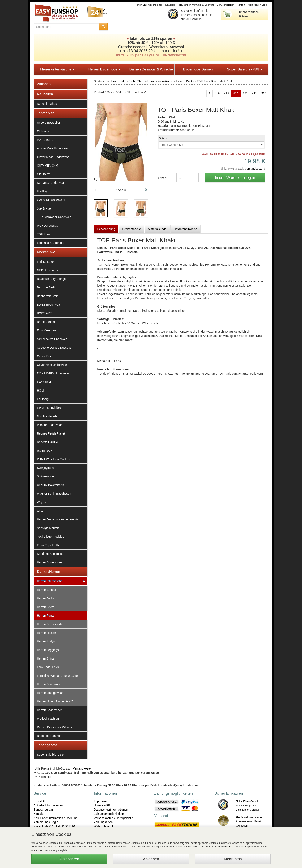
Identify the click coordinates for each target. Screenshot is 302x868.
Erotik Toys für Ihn (49, 545)
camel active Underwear (53, 339)
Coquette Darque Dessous (54, 348)
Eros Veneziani (47, 330)
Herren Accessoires (50, 562)
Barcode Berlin (47, 287)
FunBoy (42, 191)
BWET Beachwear (49, 305)
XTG (40, 511)
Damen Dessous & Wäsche (151, 69)
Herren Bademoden (50, 710)
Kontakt (241, 5)
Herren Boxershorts (50, 624)
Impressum (101, 801)
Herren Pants (46, 616)
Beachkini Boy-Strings (51, 279)
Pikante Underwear (49, 425)
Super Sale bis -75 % (51, 755)
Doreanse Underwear (51, 183)
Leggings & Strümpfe (51, 243)
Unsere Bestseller (49, 123)
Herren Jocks (46, 598)
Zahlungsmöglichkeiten (109, 814)
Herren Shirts (46, 658)
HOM (40, 391)
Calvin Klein (45, 356)
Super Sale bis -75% (245, 69)
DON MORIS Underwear (53, 373)
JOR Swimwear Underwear (55, 217)
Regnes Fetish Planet (51, 433)
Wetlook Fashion (48, 719)
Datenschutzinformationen (111, 810)
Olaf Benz (43, 174)
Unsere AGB (102, 805)
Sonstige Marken (48, 528)
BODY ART (44, 313)
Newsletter (171, 5)
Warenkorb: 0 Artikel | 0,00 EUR (54, 826)
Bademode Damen (198, 69)
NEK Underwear (48, 270)
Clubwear (43, 131)
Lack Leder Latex (48, 667)
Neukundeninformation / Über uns (197, 5)
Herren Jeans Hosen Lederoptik (58, 519)
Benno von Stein (48, 296)
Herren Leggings (48, 650)
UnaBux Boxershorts (50, 485)
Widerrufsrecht (103, 826)
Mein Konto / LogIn (258, 5)
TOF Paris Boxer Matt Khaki (215, 81)
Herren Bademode (104, 69)
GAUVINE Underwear (51, 200)
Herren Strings (46, 590)
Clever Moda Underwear (53, 157)
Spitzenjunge (45, 476)
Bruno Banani (46, 322)
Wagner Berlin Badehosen (54, 494)
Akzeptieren (69, 859)
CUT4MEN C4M (48, 166)
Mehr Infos (233, 859)
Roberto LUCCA (48, 442)
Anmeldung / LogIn (46, 822)
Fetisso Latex (46, 262)
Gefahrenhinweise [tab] (185, 229)
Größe (163, 138)
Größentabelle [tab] (132, 229)
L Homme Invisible (49, 408)
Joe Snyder (44, 208)
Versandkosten (254, 169)
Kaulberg (43, 399)
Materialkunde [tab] (157, 229)
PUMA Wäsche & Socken (53, 459)
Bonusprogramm (226, 5)
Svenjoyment (45, 468)
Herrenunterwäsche (57, 69)
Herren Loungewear (50, 693)
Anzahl (162, 178)
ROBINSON (45, 451)
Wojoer (42, 502)
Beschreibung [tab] (106, 229)
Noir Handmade (47, 416)
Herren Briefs (46, 607)
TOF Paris (44, 234)
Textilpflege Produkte (51, 537)
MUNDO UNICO (48, 226)
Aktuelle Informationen (48, 805)
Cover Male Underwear (52, 365)
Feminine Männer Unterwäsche (57, 676)
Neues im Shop (47, 104)
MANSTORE (45, 140)
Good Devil (44, 382)
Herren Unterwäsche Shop (149, 5)
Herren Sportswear (49, 684)
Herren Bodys (46, 641)
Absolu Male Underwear (53, 148)
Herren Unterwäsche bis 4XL (56, 701)
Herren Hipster (46, 633)
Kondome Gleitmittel (50, 554)
